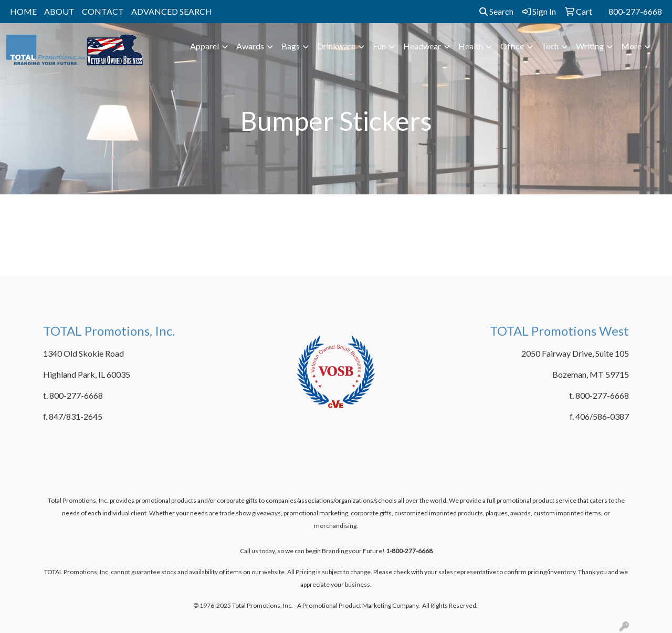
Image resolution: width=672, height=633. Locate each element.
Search (496, 11)
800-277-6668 (635, 11)
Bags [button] (291, 46)
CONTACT (103, 11)
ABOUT (59, 11)
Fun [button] (379, 46)
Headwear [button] (422, 46)
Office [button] (512, 46)
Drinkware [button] (336, 46)
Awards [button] (250, 46)
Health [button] (471, 46)
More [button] (631, 46)
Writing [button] (590, 46)
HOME (23, 11)
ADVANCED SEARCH (172, 11)
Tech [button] (550, 46)
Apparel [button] (204, 46)
